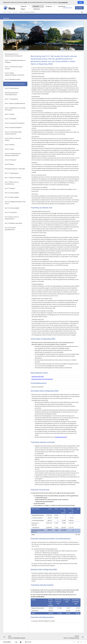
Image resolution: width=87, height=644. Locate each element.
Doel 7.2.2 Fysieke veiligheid (12, 197)
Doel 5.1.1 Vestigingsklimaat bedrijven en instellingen (15, 61)
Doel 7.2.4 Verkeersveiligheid (12, 208)
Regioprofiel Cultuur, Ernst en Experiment (42, 379)
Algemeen (24, 6)
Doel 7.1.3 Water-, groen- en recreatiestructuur (12, 183)
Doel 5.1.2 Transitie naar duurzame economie (14, 68)
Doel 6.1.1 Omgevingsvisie (11, 99)
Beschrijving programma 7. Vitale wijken (15, 169)
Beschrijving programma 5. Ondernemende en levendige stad (13, 55)
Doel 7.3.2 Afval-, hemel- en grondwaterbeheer (12, 218)
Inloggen (28, 642)
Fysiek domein (15, 12)
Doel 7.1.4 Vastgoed (10, 188)
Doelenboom (37, 9)
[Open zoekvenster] (82, 12)
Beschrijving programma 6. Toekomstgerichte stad (12, 94)
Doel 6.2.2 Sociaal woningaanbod (13, 128)
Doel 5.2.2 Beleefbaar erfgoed (12, 79)
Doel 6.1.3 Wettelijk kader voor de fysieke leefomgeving (15, 109)
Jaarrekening (62, 6)
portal (80, 8)
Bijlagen (23, 9)
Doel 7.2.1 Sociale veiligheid (12, 193)
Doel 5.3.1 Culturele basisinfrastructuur (27, 12)
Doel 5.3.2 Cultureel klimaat (12, 88)
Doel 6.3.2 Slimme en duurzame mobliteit (13, 139)
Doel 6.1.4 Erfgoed (9, 114)
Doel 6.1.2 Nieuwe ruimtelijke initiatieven (15, 103)
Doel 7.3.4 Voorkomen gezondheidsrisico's (10, 229)
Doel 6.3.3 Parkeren (10, 145)
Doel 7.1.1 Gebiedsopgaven (12, 173)
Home (4, 12)
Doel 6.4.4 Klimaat (9, 164)
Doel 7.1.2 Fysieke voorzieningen (13, 178)
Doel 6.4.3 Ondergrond (10, 160)
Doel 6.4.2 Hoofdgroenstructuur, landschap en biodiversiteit (13, 155)
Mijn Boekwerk (7, 642)
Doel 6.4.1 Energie (9, 149)
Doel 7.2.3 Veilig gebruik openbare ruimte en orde (15, 203)
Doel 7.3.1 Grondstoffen (11, 212)
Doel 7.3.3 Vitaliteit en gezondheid (13, 223)
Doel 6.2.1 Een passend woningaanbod (15, 123)
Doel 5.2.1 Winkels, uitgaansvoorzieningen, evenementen (15, 74)
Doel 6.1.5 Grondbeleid (10, 119)
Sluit (81, 2)
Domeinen (36, 6)
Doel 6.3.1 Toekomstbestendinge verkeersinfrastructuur (13, 133)
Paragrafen (49, 6)
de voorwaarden (63, 2)
